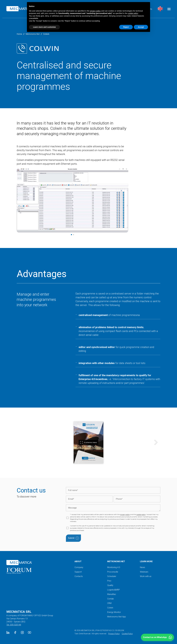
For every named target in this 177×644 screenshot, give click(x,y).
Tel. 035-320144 (14, 625)
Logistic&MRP (114, 590)
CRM (109, 603)
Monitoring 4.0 (114, 567)
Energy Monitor (114, 612)
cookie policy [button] (133, 13)
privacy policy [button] (95, 11)
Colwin (110, 608)
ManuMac (112, 594)
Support (78, 572)
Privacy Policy (114, 634)
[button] (157, 637)
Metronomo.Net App (117, 617)
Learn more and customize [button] (44, 27)
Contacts (79, 576)
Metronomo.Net (33, 34)
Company (79, 567)
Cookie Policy (127, 634)
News (142, 567)
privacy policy (125, 514)
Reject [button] (126, 27)
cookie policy (141, 514)
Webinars (144, 572)
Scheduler (112, 576)
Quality (110, 585)
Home (19, 34)
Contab (110, 599)
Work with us (146, 576)
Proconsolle (113, 572)
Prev (109, 581)
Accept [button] (141, 27)
